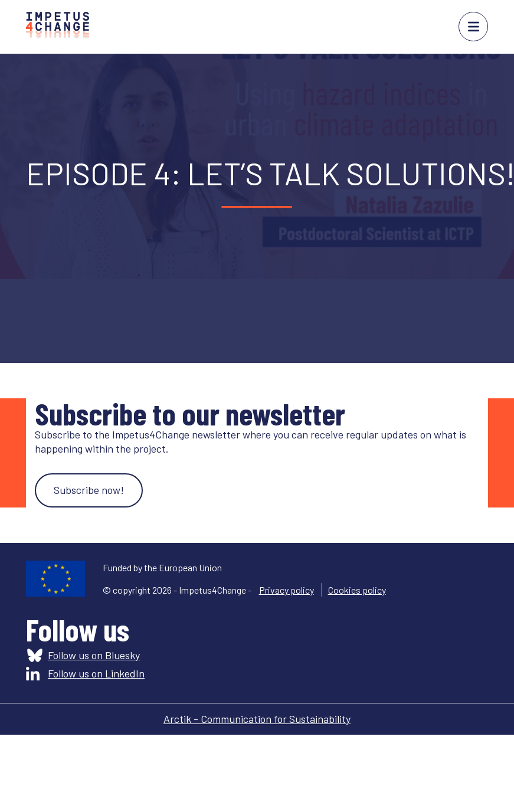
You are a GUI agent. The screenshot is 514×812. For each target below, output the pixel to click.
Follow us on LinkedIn (96, 673)
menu (473, 27)
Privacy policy (287, 590)
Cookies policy (357, 590)
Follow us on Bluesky (94, 655)
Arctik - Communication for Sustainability (257, 719)
